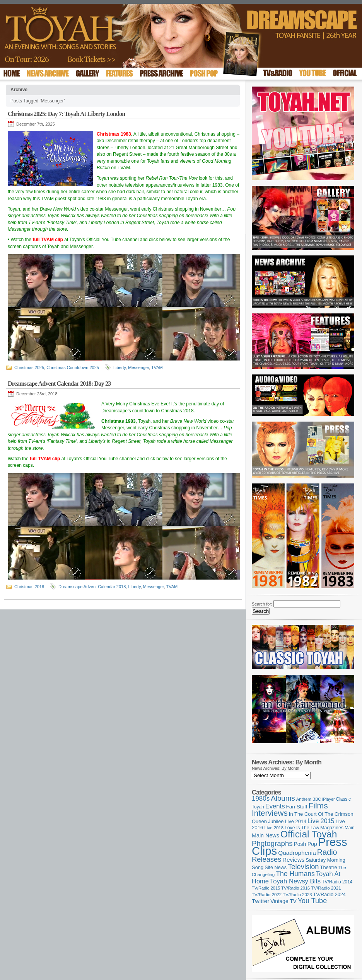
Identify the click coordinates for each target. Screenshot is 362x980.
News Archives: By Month (276, 768)
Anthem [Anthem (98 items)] (304, 799)
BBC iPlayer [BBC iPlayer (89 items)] (324, 799)
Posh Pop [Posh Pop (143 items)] (306, 844)
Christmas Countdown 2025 (73, 367)
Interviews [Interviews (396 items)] (270, 813)
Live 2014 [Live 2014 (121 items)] (296, 821)
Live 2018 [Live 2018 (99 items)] (274, 828)
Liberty (120, 367)
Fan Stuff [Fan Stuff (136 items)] (297, 807)
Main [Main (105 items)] (350, 828)
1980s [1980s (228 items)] (261, 799)
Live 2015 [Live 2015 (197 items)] (321, 821)
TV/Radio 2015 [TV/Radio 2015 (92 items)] (266, 888)
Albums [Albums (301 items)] (283, 798)
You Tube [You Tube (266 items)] (312, 901)
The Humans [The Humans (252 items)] (295, 874)
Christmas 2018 (29, 587)
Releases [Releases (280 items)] (266, 859)
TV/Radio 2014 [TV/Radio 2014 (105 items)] (337, 882)
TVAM (157, 367)
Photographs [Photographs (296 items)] (272, 843)
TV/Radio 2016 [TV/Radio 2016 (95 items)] (295, 888)
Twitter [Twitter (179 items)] (260, 901)
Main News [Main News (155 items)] (266, 835)
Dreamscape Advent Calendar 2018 (92, 587)
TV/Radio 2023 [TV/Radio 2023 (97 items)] (297, 895)
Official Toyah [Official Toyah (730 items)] (309, 834)
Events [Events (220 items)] (275, 806)
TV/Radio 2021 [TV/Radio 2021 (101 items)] (326, 888)
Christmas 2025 (29, 367)
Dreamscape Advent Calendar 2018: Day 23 (59, 384)
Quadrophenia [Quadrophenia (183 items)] (297, 853)
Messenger (138, 367)
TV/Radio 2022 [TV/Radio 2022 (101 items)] (267, 895)
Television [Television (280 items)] (303, 867)
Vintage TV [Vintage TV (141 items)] (283, 901)
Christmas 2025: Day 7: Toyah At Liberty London (66, 114)
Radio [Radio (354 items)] (327, 852)
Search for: (262, 604)
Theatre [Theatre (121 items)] (329, 867)
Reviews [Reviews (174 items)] (293, 860)
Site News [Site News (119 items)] (276, 868)
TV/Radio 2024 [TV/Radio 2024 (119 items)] (329, 895)
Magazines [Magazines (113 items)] (332, 828)
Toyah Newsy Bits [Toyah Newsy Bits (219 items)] (295, 881)
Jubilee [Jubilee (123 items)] (276, 821)
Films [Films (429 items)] (318, 806)
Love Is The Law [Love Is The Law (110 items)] (302, 828)
